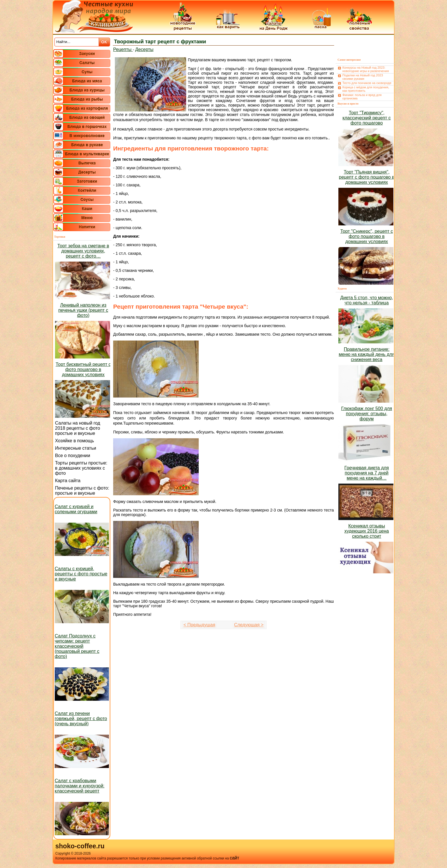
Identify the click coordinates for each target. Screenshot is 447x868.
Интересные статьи (76, 448)
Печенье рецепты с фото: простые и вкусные (82, 491)
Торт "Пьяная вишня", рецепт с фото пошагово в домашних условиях (367, 177)
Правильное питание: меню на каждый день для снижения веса (367, 354)
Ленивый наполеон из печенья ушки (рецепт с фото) (83, 310)
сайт (234, 858)
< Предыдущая (200, 625)
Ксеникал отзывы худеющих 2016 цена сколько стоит (367, 531)
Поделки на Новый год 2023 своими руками (363, 77)
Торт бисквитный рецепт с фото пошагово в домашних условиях (83, 369)
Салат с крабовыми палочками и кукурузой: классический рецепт (80, 786)
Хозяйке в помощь (75, 441)
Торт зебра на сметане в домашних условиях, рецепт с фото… (83, 251)
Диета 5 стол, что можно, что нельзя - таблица (366, 300)
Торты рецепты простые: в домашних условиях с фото (81, 468)
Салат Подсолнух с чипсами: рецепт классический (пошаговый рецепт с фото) (77, 646)
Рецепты (123, 49)
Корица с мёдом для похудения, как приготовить (366, 89)
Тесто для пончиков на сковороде (367, 83)
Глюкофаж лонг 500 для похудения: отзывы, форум (367, 414)
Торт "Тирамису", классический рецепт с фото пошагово (367, 118)
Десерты (144, 49)
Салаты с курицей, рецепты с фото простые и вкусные (81, 574)
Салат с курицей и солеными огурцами (76, 509)
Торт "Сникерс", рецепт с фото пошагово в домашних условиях (367, 236)
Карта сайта (68, 481)
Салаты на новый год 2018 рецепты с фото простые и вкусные (78, 428)
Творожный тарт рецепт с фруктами (160, 42)
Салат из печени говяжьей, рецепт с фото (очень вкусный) (81, 719)
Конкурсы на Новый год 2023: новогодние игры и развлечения (366, 69)
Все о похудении (73, 456)
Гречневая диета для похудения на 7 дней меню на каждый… (367, 473)
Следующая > (249, 625)
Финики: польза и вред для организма (362, 97)
